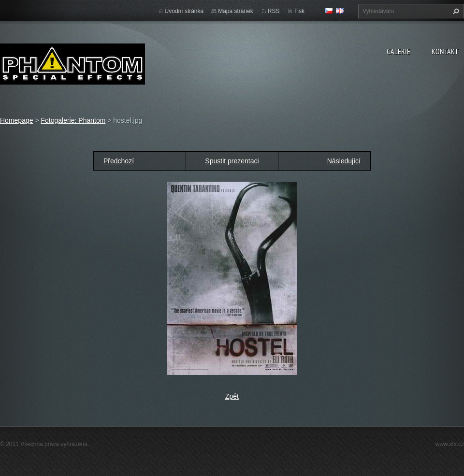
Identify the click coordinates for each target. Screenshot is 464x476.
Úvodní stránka (184, 11)
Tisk (299, 11)
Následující (344, 161)
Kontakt (445, 51)
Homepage (17, 120)
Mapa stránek (236, 11)
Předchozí (119, 161)
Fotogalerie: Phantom (73, 120)
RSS (274, 11)
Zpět (232, 396)
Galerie (399, 51)
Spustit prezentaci (232, 161)
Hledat (455, 11)
